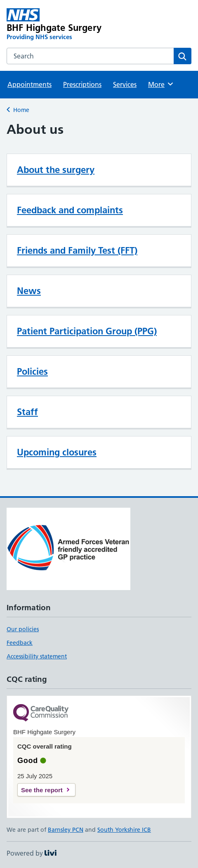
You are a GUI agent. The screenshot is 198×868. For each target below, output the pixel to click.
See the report (42, 790)
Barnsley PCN (66, 830)
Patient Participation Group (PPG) (87, 331)
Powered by (32, 853)
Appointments (29, 84)
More (161, 84)
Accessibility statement (37, 656)
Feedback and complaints (70, 210)
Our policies (23, 629)
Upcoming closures (57, 452)
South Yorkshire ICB (124, 830)
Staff (27, 412)
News (29, 291)
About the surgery (56, 170)
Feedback (20, 643)
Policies (32, 371)
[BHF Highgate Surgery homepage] (62, 25)
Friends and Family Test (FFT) (77, 250)
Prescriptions (82, 84)
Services (125, 84)
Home (21, 110)
